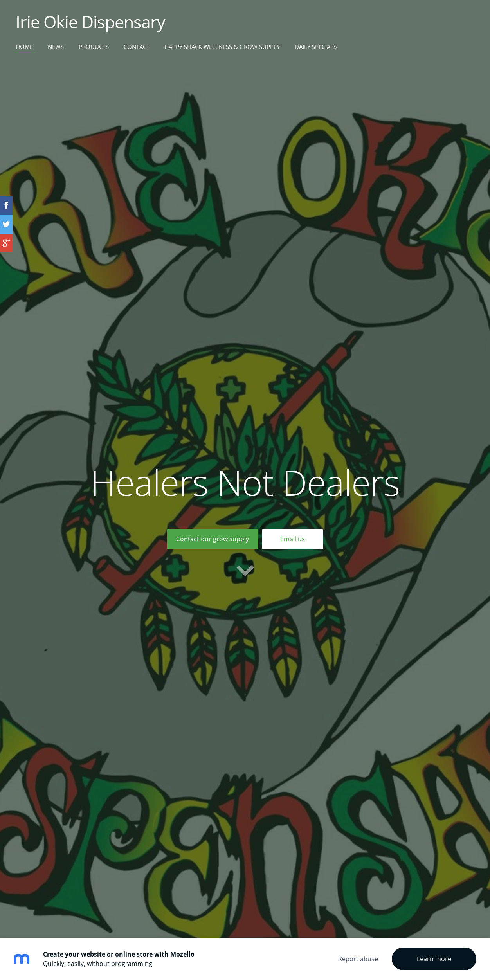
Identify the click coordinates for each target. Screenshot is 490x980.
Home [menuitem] (24, 47)
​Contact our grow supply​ (213, 539)
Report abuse (358, 959)
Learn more (434, 959)
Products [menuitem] (94, 47)
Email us (293, 539)
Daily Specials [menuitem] (316, 47)
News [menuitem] (56, 47)
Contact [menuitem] (137, 47)
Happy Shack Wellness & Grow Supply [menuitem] (222, 47)
